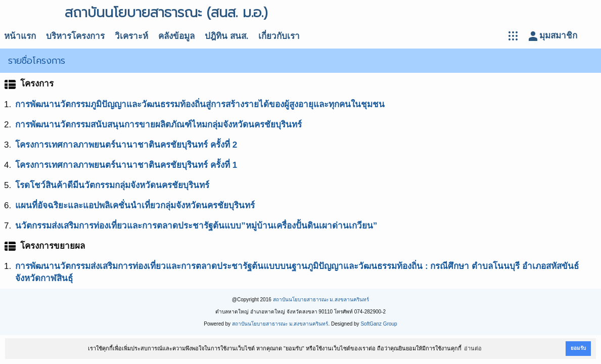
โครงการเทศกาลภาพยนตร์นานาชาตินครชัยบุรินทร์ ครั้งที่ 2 (126, 145)
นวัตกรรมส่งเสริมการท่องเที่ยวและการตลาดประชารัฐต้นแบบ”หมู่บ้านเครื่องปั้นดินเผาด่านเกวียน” (196, 226)
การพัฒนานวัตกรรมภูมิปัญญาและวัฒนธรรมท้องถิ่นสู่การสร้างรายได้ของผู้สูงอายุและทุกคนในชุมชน (200, 104)
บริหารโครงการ (75, 36)
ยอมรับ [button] (578, 348)
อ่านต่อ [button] (473, 348)
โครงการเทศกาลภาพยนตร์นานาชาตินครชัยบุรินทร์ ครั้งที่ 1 (126, 165)
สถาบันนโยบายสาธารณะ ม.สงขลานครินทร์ (321, 300)
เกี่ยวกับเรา (279, 36)
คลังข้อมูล (176, 36)
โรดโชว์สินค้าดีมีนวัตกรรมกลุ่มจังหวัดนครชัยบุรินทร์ (112, 185)
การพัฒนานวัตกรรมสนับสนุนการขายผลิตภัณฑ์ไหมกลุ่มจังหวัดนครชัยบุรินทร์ (158, 125)
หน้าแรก (20, 36)
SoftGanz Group (379, 324)
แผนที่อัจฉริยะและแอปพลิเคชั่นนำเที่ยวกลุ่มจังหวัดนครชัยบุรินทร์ (135, 206)
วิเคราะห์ (131, 36)
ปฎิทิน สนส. (226, 36)
